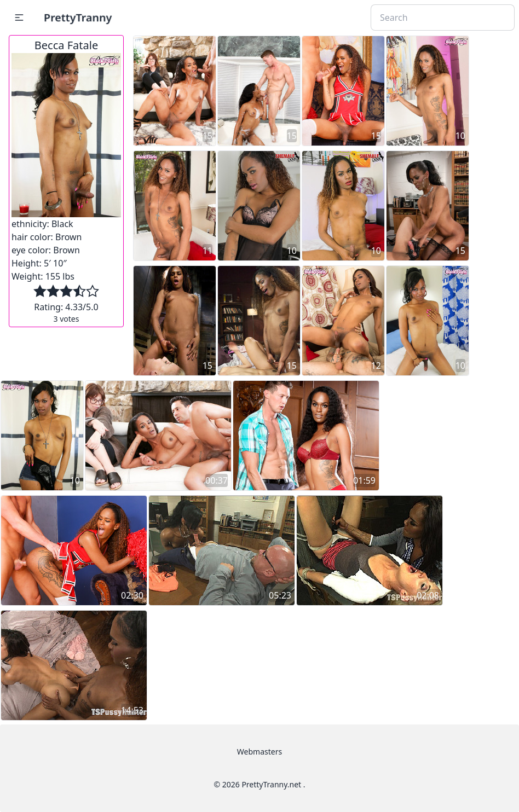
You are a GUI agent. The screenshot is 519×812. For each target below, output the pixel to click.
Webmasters (259, 752)
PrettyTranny (78, 17)
